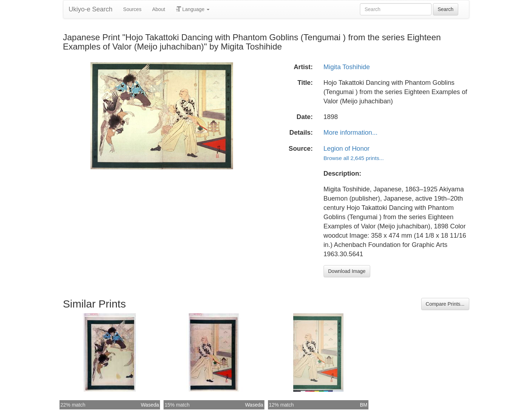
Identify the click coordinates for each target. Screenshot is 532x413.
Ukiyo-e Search (91, 9)
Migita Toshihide (347, 67)
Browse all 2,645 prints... (354, 158)
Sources (132, 9)
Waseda (150, 405)
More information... (351, 133)
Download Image (347, 271)
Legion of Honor (347, 149)
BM (364, 405)
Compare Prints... (445, 304)
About (159, 9)
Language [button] (193, 9)
